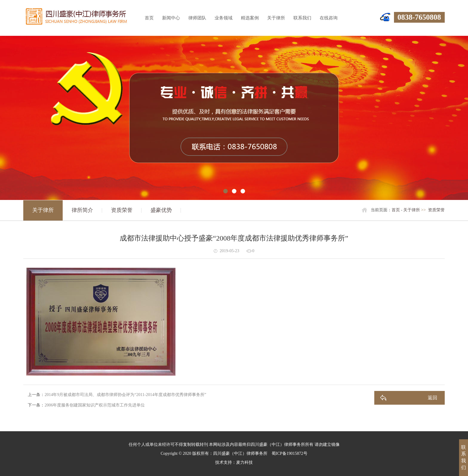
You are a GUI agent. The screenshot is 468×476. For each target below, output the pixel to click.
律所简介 (82, 210)
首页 (149, 18)
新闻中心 (171, 18)
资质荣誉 (122, 210)
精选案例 (250, 18)
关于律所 (276, 18)
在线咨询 (329, 18)
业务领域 (224, 18)
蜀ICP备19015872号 (290, 453)
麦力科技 (244, 462)
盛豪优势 (161, 210)
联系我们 (302, 18)
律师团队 (197, 18)
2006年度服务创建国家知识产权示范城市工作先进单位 (95, 405)
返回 (432, 398)
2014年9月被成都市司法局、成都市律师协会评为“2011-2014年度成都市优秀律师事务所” (125, 395)
